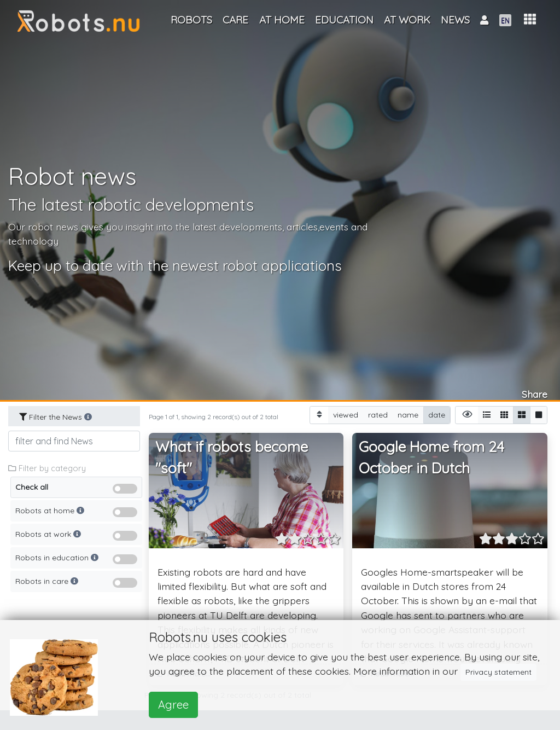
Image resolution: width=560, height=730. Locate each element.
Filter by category (47, 468)
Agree (173, 705)
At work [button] (407, 20)
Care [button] (235, 20)
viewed (346, 415)
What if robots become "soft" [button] (232, 458)
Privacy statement (498, 672)
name (408, 415)
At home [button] (282, 20)
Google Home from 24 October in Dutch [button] (431, 458)
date (437, 415)
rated (378, 415)
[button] (530, 19)
